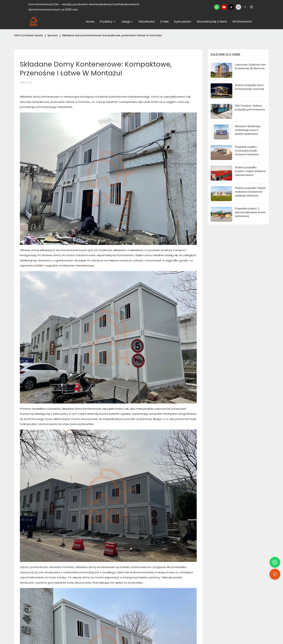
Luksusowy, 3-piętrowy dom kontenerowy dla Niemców (250, 66)
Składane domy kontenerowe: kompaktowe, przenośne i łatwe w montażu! (112, 35)
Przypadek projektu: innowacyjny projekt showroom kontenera (247, 151)
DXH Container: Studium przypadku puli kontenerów (250, 108)
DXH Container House (29, 35)
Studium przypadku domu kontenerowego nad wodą (250, 87)
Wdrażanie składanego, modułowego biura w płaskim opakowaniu (248, 130)
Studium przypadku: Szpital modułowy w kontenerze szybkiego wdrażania (250, 192)
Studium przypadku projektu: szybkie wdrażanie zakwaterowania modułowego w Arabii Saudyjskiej (250, 171)
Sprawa (53, 35)
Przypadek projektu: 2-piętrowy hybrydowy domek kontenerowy (250, 212)
